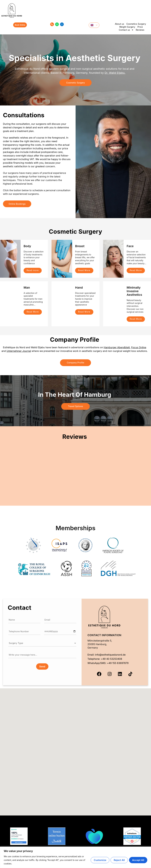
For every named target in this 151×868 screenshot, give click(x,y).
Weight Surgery (127, 27)
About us (119, 24)
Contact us (126, 30)
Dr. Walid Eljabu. (115, 73)
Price (140, 27)
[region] (75, 857)
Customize (100, 860)
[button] (76, 750)
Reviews (140, 30)
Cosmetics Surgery (136, 24)
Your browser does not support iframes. (76, 474)
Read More (84, 271)
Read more (33, 271)
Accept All (138, 860)
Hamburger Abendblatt (117, 348)
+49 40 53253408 (112, 659)
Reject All (119, 860)
